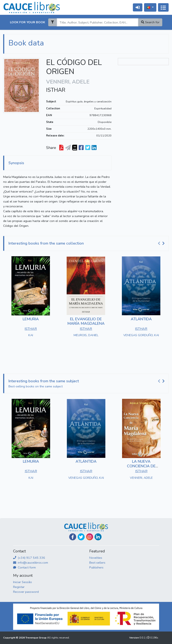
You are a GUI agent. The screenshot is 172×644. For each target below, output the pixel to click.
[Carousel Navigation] (162, 244)
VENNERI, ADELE (141, 478)
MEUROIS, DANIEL (86, 335)
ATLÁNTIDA (141, 319)
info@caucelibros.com (31, 563)
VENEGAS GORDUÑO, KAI (141, 335)
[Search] (98, 22)
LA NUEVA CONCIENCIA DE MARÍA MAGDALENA (141, 466)
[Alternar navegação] (163, 7)
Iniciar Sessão (23, 582)
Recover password (26, 592)
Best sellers (97, 563)
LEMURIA (31, 319)
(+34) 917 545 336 (29, 558)
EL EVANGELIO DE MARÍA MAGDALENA (86, 321)
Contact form (24, 567)
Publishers (96, 567)
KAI (31, 335)
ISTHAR (56, 90)
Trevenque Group (36, 638)
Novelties (96, 558)
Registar (19, 587)
